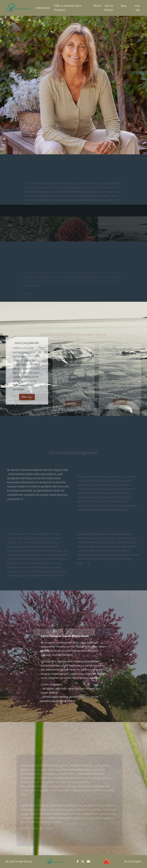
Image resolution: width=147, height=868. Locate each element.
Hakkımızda (43, 8)
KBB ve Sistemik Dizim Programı (68, 8)
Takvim (97, 6)
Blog (124, 6)
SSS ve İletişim (109, 8)
